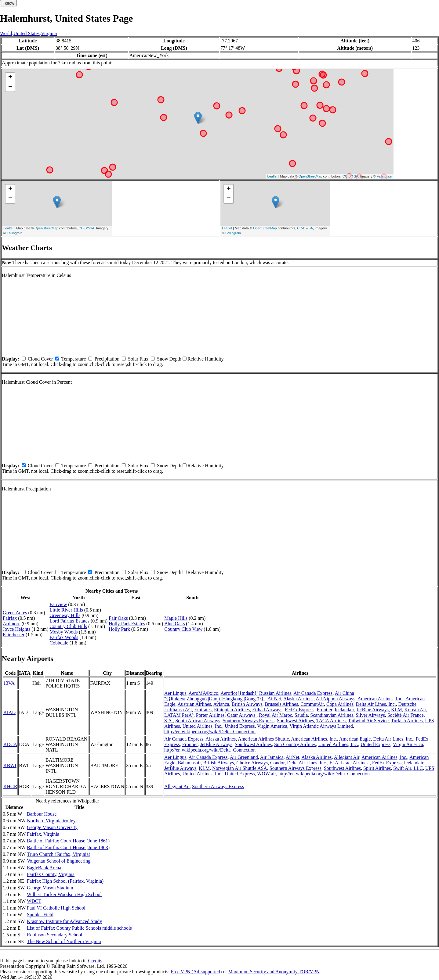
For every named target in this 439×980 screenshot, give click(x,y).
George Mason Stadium (50, 888)
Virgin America (272, 726)
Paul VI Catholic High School (56, 908)
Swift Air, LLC (408, 768)
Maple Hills (176, 618)
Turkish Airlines (407, 721)
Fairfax (10, 618)
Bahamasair (189, 763)
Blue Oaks (174, 624)
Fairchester (14, 635)
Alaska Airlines (298, 699)
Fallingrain (385, 176)
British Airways (247, 704)
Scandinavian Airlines (332, 715)
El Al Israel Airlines (350, 763)
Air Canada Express (313, 693)
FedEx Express (299, 710)
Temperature (74, 359)
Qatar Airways (242, 715)
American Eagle (355, 739)
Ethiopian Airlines (232, 710)
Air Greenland (244, 757)
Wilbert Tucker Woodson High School (64, 894)
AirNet (274, 699)
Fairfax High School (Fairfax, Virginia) (65, 881)
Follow (8, 3)
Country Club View (183, 629)
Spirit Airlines (377, 768)
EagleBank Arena (44, 868)
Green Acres (15, 613)
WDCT (34, 901)
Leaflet (272, 176)
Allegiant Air (347, 757)
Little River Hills (66, 610)
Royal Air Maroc (275, 715)
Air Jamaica (272, 757)
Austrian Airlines (194, 704)
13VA (9, 683)
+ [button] (10, 77)
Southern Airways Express (249, 721)
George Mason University (52, 827)
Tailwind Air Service (368, 721)
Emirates (203, 710)
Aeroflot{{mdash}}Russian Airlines (256, 693)
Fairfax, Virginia (43, 834)
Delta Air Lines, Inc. (376, 704)
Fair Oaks (118, 618)
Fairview (58, 604)
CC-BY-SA (350, 176)
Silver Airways (370, 715)
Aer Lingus (175, 693)
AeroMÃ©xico (203, 693)
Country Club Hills (68, 626)
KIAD (9, 712)
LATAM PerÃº (179, 715)
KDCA (10, 744)
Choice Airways (252, 763)
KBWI (10, 765)
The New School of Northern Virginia (64, 941)
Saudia (301, 715)
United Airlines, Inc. (203, 726)
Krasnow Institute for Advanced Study (64, 921)
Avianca (221, 704)
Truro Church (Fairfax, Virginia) (59, 854)
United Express (240, 726)
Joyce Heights (16, 629)
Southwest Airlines (295, 721)
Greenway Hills (65, 615)
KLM (397, 710)
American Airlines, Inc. (380, 699)
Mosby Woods (63, 632)
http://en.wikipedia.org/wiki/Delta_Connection (210, 732)
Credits (95, 961)
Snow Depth (169, 359)
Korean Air (415, 710)
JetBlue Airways (373, 710)
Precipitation (107, 359)
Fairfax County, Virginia (51, 874)
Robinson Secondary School (54, 935)
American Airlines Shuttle (263, 739)
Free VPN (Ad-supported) (196, 972)
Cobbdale (59, 643)
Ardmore (12, 624)
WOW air (267, 774)
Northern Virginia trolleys (52, 821)
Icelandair (344, 710)
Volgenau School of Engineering (59, 861)
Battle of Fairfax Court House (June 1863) (68, 847)
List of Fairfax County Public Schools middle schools (79, 928)
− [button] (10, 87)
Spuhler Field (40, 915)
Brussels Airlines (281, 704)
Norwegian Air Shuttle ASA (240, 768)
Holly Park (119, 629)
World (6, 33)
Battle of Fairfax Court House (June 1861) (68, 841)
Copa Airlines (340, 704)
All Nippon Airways (336, 699)
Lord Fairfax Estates (69, 621)
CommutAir (312, 704)
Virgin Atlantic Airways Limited (321, 726)
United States (27, 33)
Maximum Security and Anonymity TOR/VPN (274, 972)
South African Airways (198, 721)
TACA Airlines (331, 721)
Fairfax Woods (64, 637)
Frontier (325, 710)
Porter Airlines (210, 715)
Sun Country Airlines (295, 744)
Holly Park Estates (127, 624)
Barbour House (42, 814)
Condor (277, 763)
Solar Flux (138, 359)
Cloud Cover (40, 359)
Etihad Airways (267, 710)
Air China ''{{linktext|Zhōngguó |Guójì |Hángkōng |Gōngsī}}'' (259, 696)
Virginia (49, 33)
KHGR (10, 786)
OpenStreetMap (310, 176)
